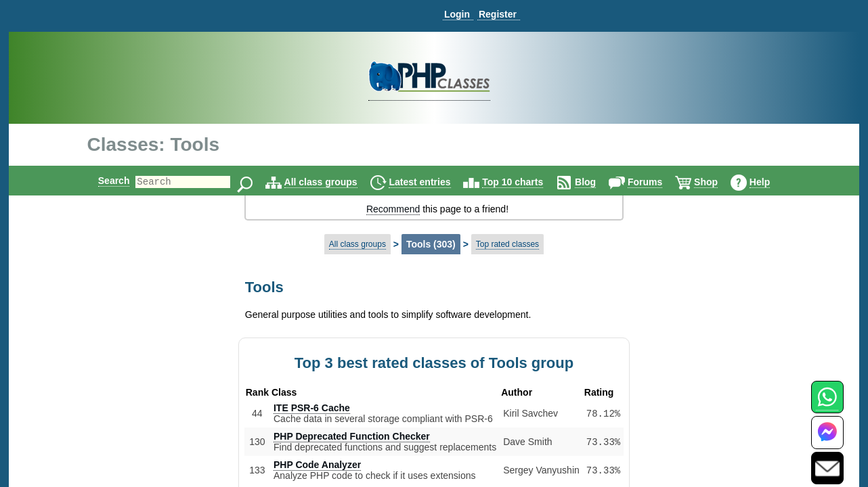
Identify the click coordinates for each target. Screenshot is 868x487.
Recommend (393, 209)
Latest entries (431, 182)
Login (457, 14)
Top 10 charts (524, 182)
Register (498, 14)
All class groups (332, 182)
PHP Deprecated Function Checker (352, 436)
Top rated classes (507, 244)
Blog (597, 182)
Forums (656, 182)
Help (771, 182)
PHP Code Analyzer (317, 465)
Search (103, 181)
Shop (717, 182)
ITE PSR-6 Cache (312, 408)
